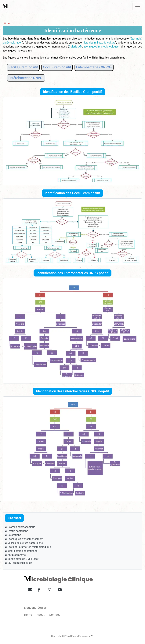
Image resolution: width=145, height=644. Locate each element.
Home (28, 615)
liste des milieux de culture (99, 43)
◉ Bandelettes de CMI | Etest (22, 559)
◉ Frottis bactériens (16, 531)
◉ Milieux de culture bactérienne (24, 543)
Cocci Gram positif (57, 67)
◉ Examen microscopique (20, 527)
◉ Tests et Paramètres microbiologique (28, 547)
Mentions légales (35, 608)
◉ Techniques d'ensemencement (24, 539)
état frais (136, 39)
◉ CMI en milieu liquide (18, 563)
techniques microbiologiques (101, 47)
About (41, 615)
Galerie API (76, 47)
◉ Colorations (13, 535)
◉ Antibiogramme (15, 555)
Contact (54, 615)
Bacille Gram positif (23, 67)
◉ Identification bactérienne (21, 551)
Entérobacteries (94, 67)
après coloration (13, 43)
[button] (29, 589)
